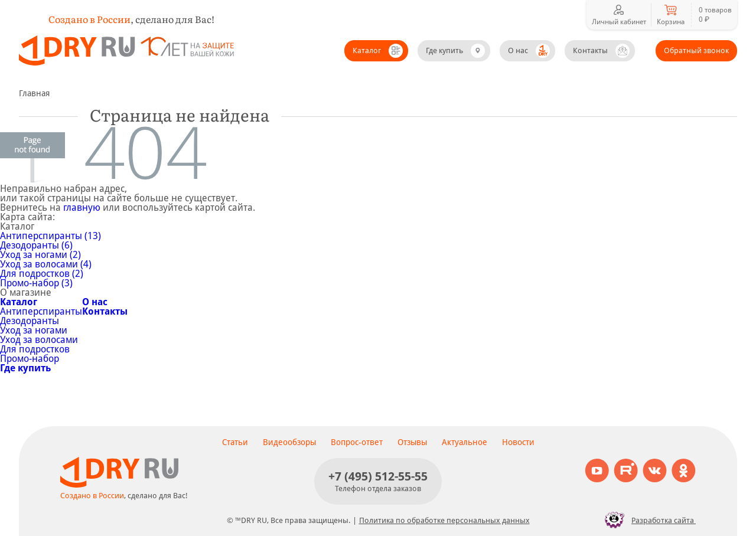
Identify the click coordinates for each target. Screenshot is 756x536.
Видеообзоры (289, 442)
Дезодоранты (30, 321)
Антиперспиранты (41, 311)
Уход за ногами (34, 330)
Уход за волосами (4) (46, 264)
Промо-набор (30, 359)
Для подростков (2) (42, 274)
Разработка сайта (647, 520)
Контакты (590, 50)
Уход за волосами (39, 340)
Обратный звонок (696, 50)
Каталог (367, 50)
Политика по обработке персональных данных (444, 520)
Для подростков (35, 349)
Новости (518, 442)
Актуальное (465, 442)
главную (82, 207)
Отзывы (412, 442)
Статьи (235, 442)
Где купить (444, 50)
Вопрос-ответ (357, 442)
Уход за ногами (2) (40, 255)
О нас (518, 50)
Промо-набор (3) (36, 283)
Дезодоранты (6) (36, 245)
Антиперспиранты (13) (50, 236)
